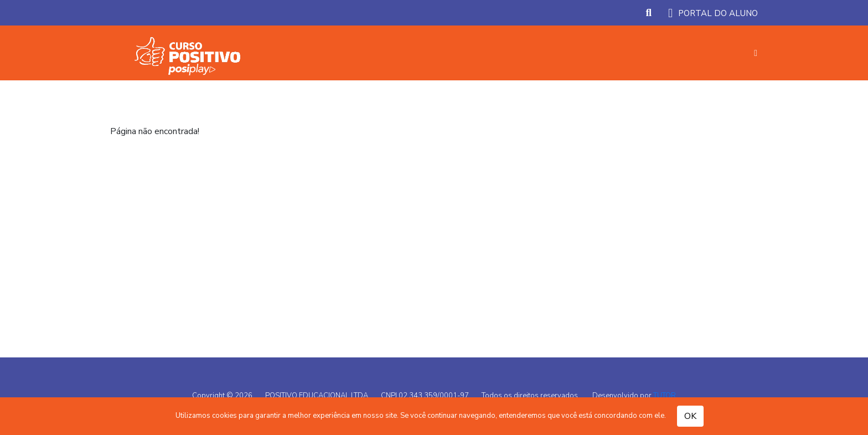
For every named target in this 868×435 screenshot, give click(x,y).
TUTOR (665, 396)
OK (690, 416)
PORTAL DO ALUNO (713, 14)
